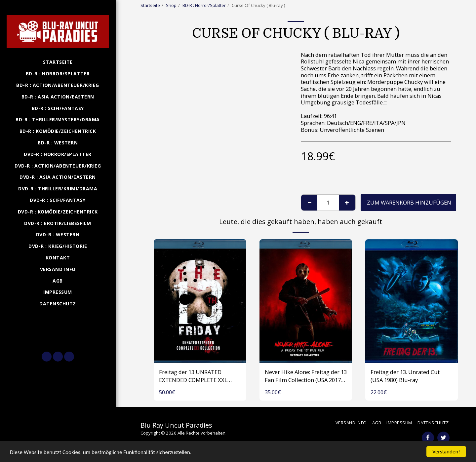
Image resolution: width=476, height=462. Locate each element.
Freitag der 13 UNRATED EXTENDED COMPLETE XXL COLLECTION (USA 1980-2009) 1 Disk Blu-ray (199, 376)
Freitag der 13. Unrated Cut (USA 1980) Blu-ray (405, 376)
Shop (171, 5)
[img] (200, 301)
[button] (58, 336)
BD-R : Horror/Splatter (204, 5)
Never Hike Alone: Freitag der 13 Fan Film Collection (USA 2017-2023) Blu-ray (306, 376)
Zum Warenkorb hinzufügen (409, 202)
